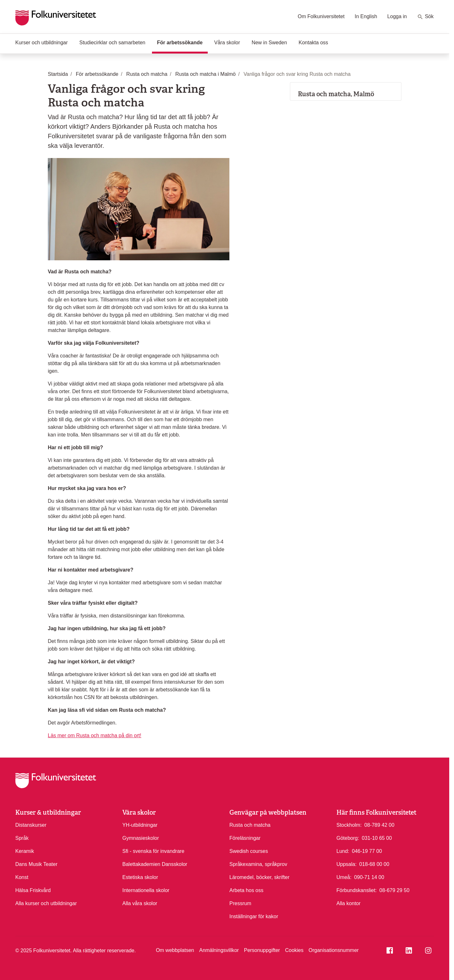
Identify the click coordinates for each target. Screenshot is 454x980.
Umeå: (344, 877)
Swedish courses (249, 851)
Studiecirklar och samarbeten (112, 43)
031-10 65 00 (377, 838)
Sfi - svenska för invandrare (153, 851)
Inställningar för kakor (254, 916)
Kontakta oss (313, 43)
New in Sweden (269, 43)
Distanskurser (31, 825)
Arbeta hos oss (246, 890)
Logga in (397, 16)
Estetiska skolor (140, 877)
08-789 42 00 (379, 825)
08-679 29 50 (394, 890)
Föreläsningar (245, 838)
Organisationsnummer (333, 950)
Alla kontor (349, 903)
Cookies (294, 950)
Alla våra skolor (140, 903)
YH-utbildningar (140, 825)
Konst (22, 877)
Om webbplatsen (175, 950)
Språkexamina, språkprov (258, 864)
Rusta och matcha (250, 825)
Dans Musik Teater (36, 864)
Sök (425, 17)
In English (366, 16)
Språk (22, 838)
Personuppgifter (262, 950)
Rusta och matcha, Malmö (336, 94)
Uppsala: (346, 864)
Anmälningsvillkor (219, 950)
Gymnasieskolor (141, 838)
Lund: (343, 851)
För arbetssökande (182, 42)
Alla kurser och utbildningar (46, 903)
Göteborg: (348, 838)
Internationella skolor (146, 890)
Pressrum (240, 903)
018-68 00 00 (374, 864)
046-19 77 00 (367, 851)
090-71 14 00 (369, 877)
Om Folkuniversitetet (321, 16)
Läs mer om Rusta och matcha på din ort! (94, 735)
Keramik (25, 851)
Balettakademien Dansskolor (155, 864)
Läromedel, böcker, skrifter (259, 877)
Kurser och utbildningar (42, 43)
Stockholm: (349, 825)
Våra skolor (227, 43)
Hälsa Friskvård (33, 890)
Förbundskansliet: (357, 890)
